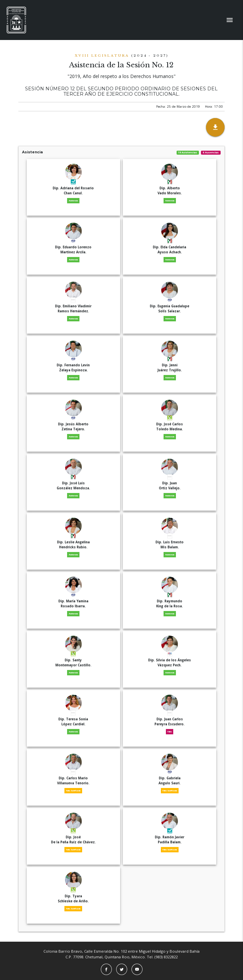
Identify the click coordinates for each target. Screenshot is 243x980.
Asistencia (122, 152)
